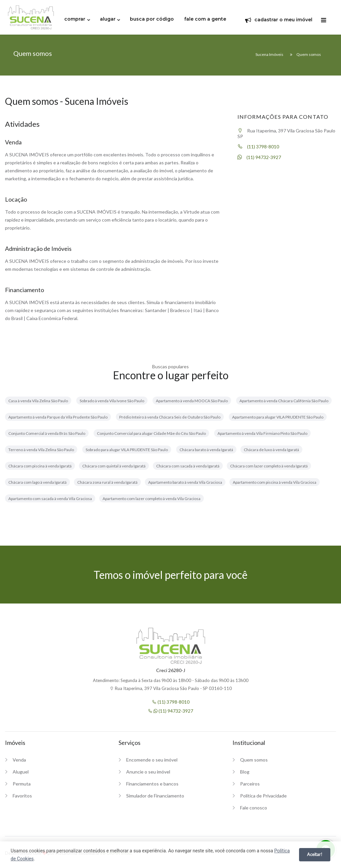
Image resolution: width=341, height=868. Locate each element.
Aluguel (21, 772)
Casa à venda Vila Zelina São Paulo (38, 401)
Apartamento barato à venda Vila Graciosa (185, 482)
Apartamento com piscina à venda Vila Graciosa (275, 482)
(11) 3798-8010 (258, 147)
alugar (108, 19)
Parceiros (250, 784)
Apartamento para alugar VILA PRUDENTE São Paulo (278, 417)
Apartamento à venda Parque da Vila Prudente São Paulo (58, 417)
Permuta (22, 784)
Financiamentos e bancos (152, 784)
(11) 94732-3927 (259, 157)
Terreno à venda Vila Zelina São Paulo (41, 450)
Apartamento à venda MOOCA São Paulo (192, 401)
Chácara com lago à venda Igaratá (37, 482)
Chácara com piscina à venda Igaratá (40, 466)
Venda (19, 760)
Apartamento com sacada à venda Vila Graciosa (50, 499)
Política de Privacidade (263, 796)
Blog (245, 772)
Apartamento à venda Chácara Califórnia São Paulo (284, 401)
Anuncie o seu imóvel (148, 772)
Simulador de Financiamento (155, 796)
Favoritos (22, 796)
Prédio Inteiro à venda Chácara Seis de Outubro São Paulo (170, 417)
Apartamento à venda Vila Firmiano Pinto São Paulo (262, 433)
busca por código (152, 19)
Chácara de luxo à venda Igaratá (271, 450)
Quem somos (254, 760)
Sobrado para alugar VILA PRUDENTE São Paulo (127, 450)
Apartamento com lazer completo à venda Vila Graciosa (152, 499)
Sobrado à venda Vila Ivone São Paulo (112, 401)
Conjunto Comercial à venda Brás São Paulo (47, 433)
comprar (75, 19)
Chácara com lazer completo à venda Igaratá (269, 466)
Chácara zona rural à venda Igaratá (107, 482)
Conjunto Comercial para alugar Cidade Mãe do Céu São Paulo (151, 433)
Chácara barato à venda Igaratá (206, 450)
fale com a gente (205, 19)
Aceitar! (315, 854)
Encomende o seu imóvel (152, 760)
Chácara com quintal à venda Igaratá (114, 466)
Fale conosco (254, 808)
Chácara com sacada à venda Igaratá (188, 466)
